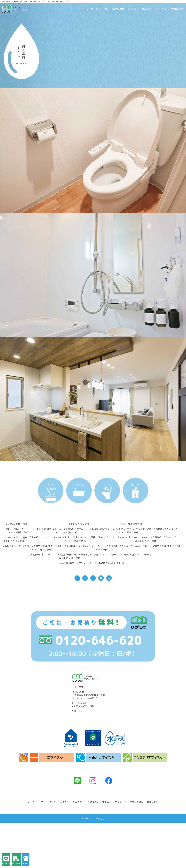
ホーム (84, 9)
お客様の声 (133, 9)
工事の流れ (118, 9)
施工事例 (147, 9)
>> (109, 578)
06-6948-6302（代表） (84, 752)
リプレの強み (161, 9)
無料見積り (177, 9)
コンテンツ (120, 847)
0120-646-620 (79, 748)
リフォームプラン (100, 9)
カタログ (64, 847)
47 (101, 578)
